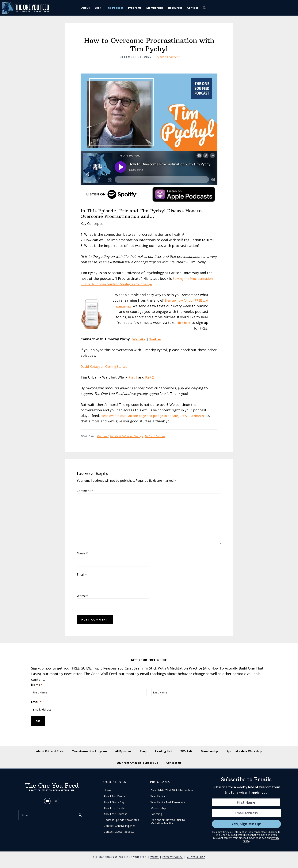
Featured (103, 436)
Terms (153, 857)
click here (196, 323)
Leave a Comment (168, 57)
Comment (85, 491)
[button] (206, 8)
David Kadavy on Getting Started (107, 366)
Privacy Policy (172, 857)
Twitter (157, 339)
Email (82, 575)
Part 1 (133, 377)
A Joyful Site (197, 857)
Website (139, 339)
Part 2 (151, 377)
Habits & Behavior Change (126, 436)
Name (82, 553)
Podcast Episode (155, 436)
